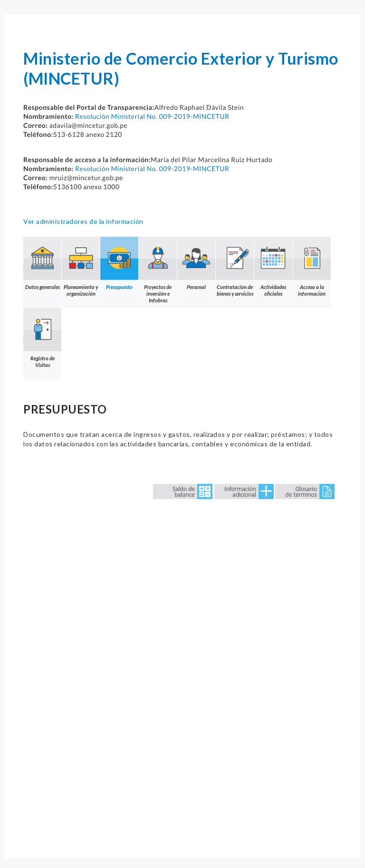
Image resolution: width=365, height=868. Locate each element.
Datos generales (42, 263)
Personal (196, 263)
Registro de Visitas (42, 338)
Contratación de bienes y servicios (235, 267)
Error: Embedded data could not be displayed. (182, 661)
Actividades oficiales (273, 267)
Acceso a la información (312, 267)
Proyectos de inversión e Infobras (158, 270)
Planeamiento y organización (81, 267)
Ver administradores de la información (83, 221)
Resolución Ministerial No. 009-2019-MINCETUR (152, 116)
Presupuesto (119, 263)
